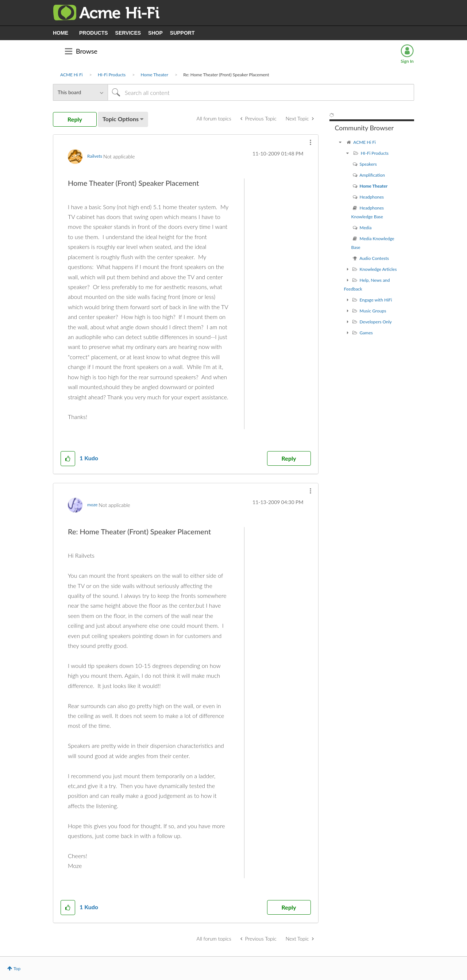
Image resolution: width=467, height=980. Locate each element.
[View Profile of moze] (92, 505)
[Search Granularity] (80, 92)
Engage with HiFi (376, 300)
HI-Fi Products (112, 75)
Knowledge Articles (378, 269)
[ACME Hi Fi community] (340, 142)
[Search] (261, 92)
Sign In (407, 61)
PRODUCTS (94, 33)
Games (366, 333)
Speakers (368, 164)
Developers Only (376, 322)
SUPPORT (182, 33)
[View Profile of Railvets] (95, 156)
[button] (310, 142)
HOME (61, 33)
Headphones (372, 197)
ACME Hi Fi (72, 75)
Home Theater (155, 75)
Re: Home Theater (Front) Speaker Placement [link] (226, 75)
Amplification (372, 175)
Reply (289, 458)
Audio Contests (374, 258)
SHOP (155, 33)
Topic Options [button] (121, 119)
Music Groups (373, 311)
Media (366, 228)
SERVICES (128, 33)
